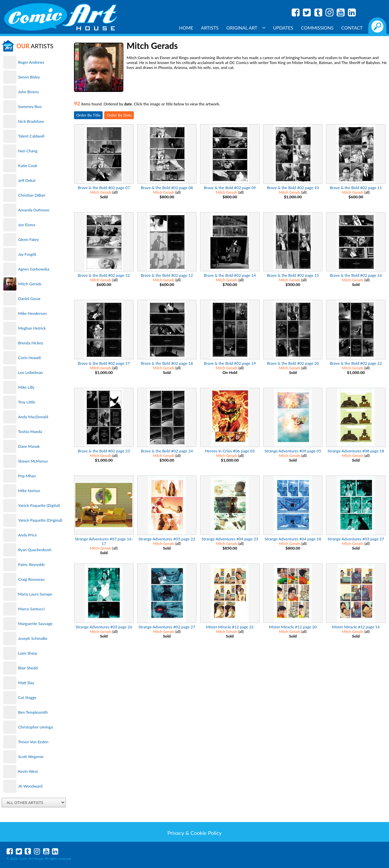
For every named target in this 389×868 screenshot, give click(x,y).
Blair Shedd (28, 668)
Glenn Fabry (29, 239)
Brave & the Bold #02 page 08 (167, 188)
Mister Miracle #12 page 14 (356, 627)
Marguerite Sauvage (35, 624)
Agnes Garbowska (34, 269)
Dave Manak (29, 446)
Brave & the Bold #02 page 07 (104, 188)
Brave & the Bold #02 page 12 (104, 275)
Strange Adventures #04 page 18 (293, 539)
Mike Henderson (32, 313)
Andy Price (27, 535)
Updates (283, 28)
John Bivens (28, 92)
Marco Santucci (31, 609)
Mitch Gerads (30, 284)
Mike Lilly (26, 387)
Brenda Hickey (31, 343)
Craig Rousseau (31, 579)
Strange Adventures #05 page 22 (167, 539)
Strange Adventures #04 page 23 (230, 539)
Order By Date (119, 115)
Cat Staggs (27, 697)
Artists (210, 28)
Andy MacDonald (33, 417)
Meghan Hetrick (32, 328)
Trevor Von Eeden (33, 742)
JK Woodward (30, 786)
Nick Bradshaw (31, 121)
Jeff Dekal (27, 180)
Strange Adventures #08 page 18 (356, 451)
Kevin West (28, 771)
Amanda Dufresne (34, 210)
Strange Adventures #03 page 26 (104, 627)
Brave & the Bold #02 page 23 (104, 451)
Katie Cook (28, 166)
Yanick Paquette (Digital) (39, 505)
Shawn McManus (33, 461)
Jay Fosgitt (27, 254)
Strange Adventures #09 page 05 (293, 451)
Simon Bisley (29, 77)
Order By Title (88, 115)
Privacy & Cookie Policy (194, 833)
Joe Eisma (27, 225)
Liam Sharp (28, 653)
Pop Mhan (27, 476)
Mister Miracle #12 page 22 (230, 627)
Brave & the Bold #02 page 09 (230, 188)
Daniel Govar (29, 299)
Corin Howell (29, 358)
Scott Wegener (31, 757)
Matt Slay (26, 683)
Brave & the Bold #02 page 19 (230, 363)
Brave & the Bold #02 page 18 (167, 363)
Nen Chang (28, 151)
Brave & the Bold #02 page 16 (356, 275)
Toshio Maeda (30, 432)
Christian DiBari (32, 195)
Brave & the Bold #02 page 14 (230, 275)
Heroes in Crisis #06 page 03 (230, 451)
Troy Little (27, 402)
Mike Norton (29, 491)
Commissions (317, 28)
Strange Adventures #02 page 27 (167, 627)
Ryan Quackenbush (35, 550)
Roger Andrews (31, 62)
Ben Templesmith (33, 712)
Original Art (246, 28)
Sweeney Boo (30, 107)
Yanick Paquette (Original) (40, 520)
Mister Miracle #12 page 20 (293, 627)
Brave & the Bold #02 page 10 (293, 188)
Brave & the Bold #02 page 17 (104, 363)
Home (186, 28)
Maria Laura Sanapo (35, 594)
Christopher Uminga (35, 727)
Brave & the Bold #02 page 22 (356, 363)
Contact (352, 28)
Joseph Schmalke (33, 638)
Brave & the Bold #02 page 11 (356, 188)
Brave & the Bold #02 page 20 (293, 363)
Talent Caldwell (31, 136)
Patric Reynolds (31, 564)
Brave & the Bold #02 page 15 (293, 275)
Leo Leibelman (30, 372)
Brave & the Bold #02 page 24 (167, 451)
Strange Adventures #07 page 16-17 (104, 541)
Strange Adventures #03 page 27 (356, 539)
